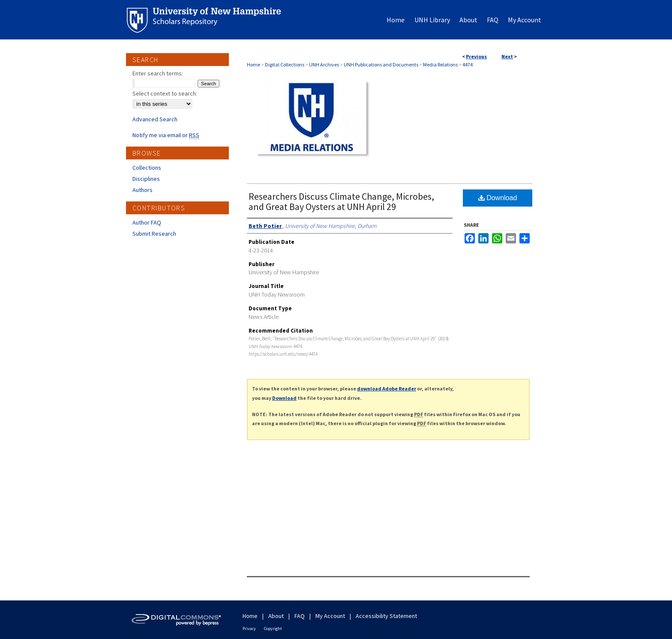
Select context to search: (165, 93)
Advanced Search (155, 119)
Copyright (273, 628)
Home (253, 64)
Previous (476, 56)
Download (498, 198)
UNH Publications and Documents (381, 64)
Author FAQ (147, 222)
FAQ (300, 616)
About (276, 616)
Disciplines (146, 179)
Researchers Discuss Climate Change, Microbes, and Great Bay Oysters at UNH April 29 (341, 201)
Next (507, 56)
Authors (142, 190)
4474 (468, 64)
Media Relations (440, 64)
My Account (330, 616)
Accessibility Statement (386, 616)
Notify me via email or (166, 135)
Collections (147, 168)
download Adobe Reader (387, 388)
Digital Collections (285, 64)
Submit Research (154, 234)
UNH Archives (324, 64)
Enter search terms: (158, 73)
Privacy (249, 628)
